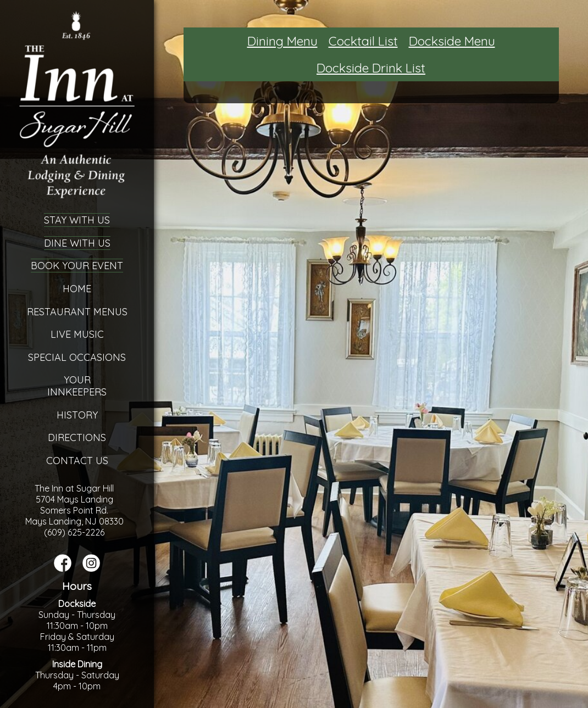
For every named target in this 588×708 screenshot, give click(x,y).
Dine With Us (77, 243)
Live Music (77, 334)
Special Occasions (77, 357)
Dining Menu (282, 41)
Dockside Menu (452, 41)
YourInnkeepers (77, 386)
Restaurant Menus (77, 312)
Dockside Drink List (371, 68)
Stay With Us (77, 220)
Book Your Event (77, 266)
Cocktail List (363, 41)
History (77, 415)
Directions (77, 437)
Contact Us (77, 461)
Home (77, 289)
